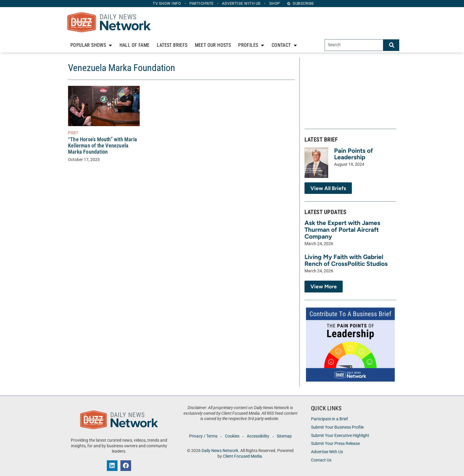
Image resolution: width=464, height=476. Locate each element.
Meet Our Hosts (213, 45)
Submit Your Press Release (335, 444)
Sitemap (285, 436)
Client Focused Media (242, 456)
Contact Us (321, 460)
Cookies (232, 436)
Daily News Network (220, 451)
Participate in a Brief (330, 419)
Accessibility (258, 436)
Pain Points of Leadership (353, 154)
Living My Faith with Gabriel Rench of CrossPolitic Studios (346, 260)
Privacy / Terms (202, 436)
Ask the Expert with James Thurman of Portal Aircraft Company (342, 230)
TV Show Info (166, 3)
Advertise (242, 3)
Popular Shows (91, 45)
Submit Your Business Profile (337, 427)
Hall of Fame (135, 45)
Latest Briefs (172, 45)
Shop (276, 3)
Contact (284, 45)
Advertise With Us (327, 452)
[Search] (391, 45)
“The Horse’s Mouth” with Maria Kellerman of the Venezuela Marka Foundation (103, 146)
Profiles (251, 45)
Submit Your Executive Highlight (340, 436)
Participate (201, 3)
